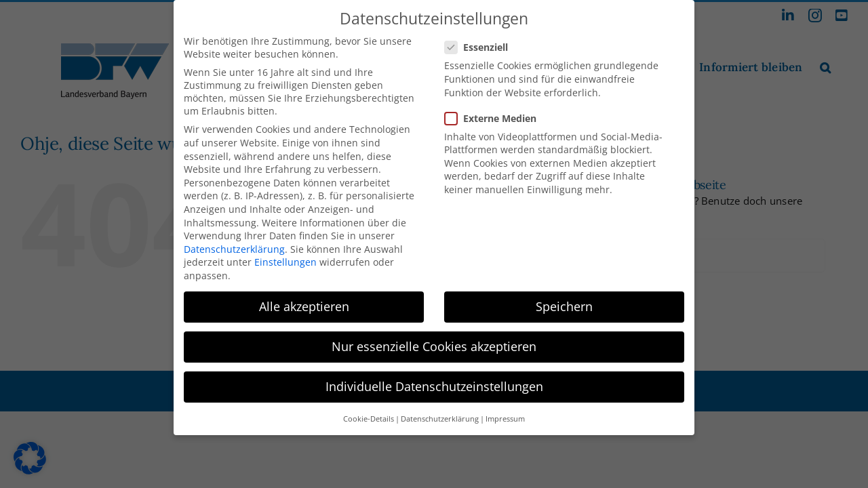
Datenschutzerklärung (234, 244)
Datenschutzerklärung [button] (440, 414)
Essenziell (482, 43)
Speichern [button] (564, 302)
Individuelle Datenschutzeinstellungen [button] (434, 382)
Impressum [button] (505, 414)
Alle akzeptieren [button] (304, 302)
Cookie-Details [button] (369, 414)
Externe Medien (496, 114)
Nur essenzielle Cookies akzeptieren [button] (434, 342)
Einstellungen (285, 258)
